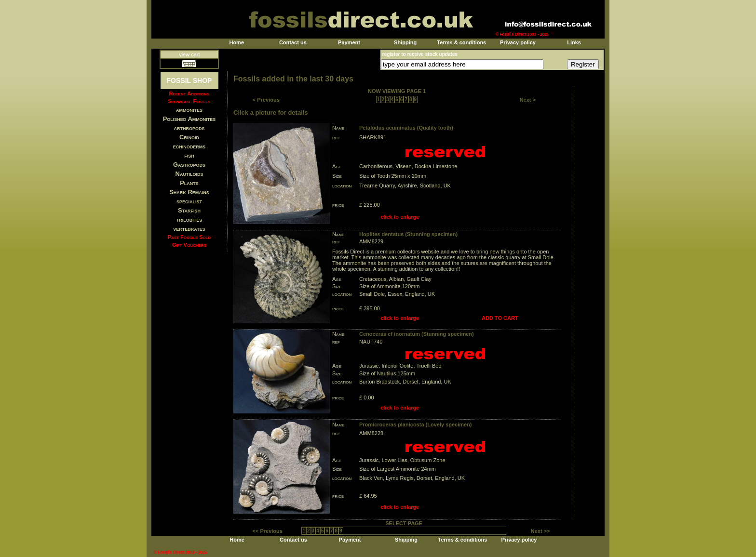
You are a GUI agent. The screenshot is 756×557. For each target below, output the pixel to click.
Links (574, 42)
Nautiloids (189, 174)
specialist (189, 201)
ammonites (189, 110)
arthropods (189, 128)
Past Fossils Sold (189, 237)
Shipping (405, 42)
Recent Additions (189, 93)
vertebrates (189, 229)
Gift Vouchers (189, 245)
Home (236, 42)
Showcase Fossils (189, 101)
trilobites (189, 219)
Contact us (293, 42)
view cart (189, 54)
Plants (189, 183)
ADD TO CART (500, 318)
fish (189, 155)
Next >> (540, 531)
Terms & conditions (461, 42)
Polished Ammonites (189, 119)
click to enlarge (400, 217)
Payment (349, 42)
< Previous (266, 100)
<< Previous (268, 531)
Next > (528, 100)
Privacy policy (518, 42)
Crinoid (189, 137)
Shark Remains (189, 192)
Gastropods (189, 165)
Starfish (189, 210)
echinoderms (189, 146)
